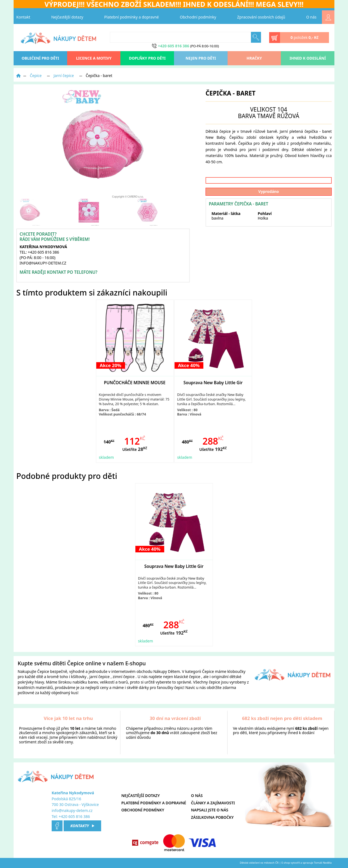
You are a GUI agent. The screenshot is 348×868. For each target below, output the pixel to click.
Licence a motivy (94, 58)
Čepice (36, 76)
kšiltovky (79, 677)
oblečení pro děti (41, 58)
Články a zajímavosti (213, 803)
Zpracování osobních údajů (261, 17)
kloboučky (236, 671)
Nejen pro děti (201, 58)
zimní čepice (124, 677)
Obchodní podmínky (198, 17)
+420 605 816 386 (74, 816)
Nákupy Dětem (167, 671)
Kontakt (23, 17)
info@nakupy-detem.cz (72, 810)
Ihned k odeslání (308, 58)
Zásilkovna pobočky (212, 817)
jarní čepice (100, 677)
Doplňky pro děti (147, 58)
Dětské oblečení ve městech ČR (259, 863)
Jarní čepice (64, 76)
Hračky (254, 58)
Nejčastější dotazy (67, 17)
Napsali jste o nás (210, 810)
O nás (311, 17)
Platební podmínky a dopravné (131, 17)
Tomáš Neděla (323, 863)
